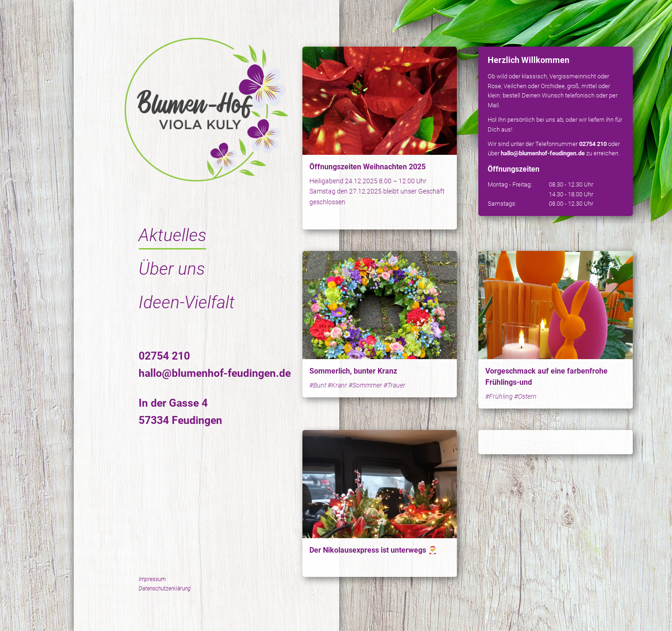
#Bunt (318, 385)
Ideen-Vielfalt (187, 302)
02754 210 (164, 356)
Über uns (172, 269)
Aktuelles (172, 235)
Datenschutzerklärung (165, 589)
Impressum (152, 579)
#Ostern (525, 396)
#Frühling (499, 396)
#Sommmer (365, 385)
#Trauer (395, 385)
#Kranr (337, 385)
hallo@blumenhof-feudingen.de (215, 373)
